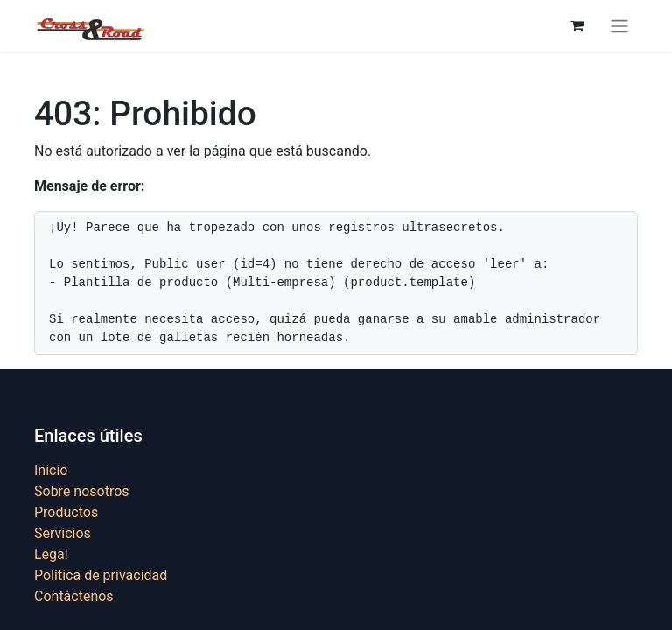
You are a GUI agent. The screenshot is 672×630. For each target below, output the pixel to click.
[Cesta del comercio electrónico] (577, 25)
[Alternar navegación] (619, 26)
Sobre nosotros (82, 491)
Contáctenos (74, 596)
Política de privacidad (101, 575)
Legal (51, 554)
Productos (66, 512)
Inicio (51, 470)
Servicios (63, 533)
